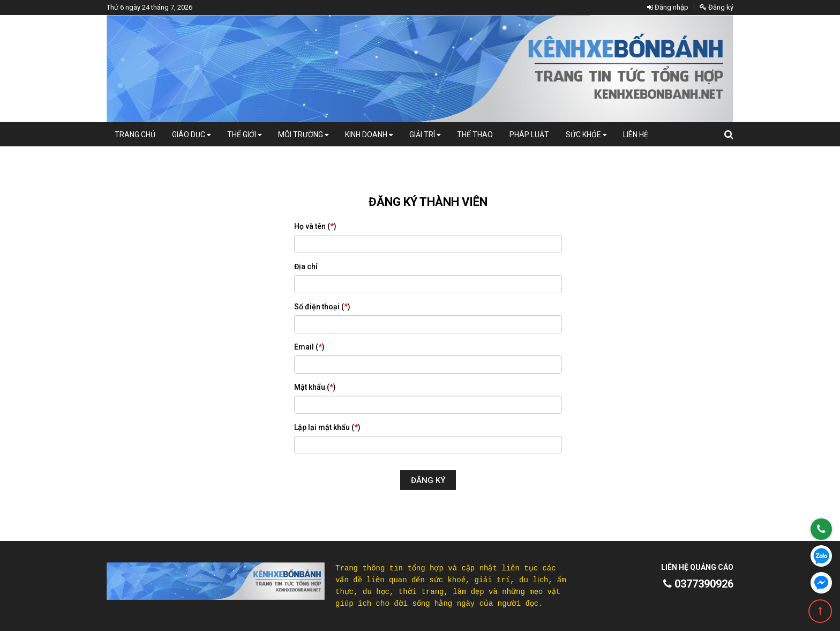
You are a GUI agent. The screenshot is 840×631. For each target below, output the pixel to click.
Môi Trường (303, 135)
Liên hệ (636, 135)
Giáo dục (191, 135)
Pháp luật (529, 135)
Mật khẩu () (315, 387)
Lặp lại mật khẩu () (327, 427)
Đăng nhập (668, 7)
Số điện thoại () (322, 307)
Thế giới (244, 135)
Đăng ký (717, 7)
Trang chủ (135, 135)
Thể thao (475, 135)
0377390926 (698, 584)
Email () (309, 347)
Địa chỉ (306, 266)
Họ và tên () (315, 226)
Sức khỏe (586, 135)
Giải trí (425, 135)
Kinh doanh (369, 135)
